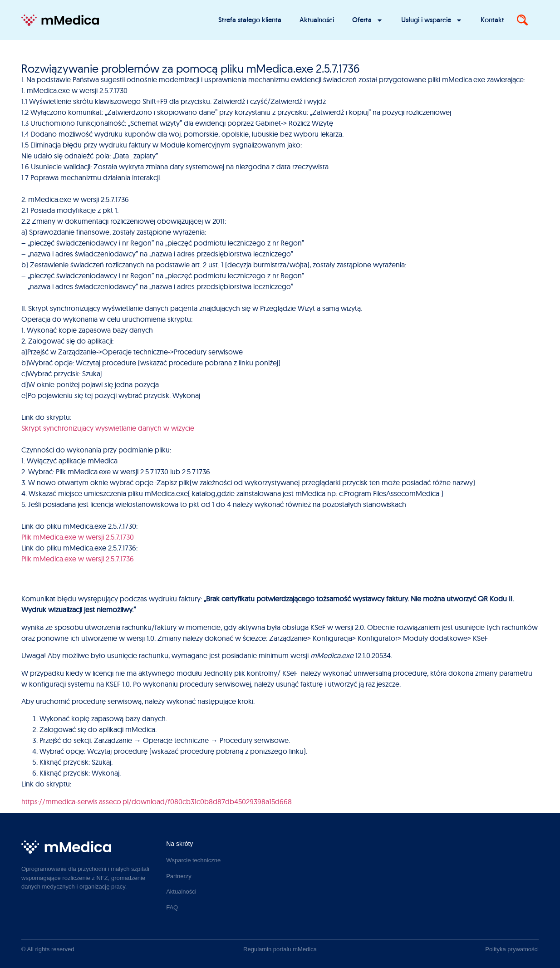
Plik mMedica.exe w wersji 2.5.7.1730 (78, 537)
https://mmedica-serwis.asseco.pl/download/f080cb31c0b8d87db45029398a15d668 (157, 801)
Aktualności (317, 20)
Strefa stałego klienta (250, 20)
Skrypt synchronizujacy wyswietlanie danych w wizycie (108, 428)
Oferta (368, 20)
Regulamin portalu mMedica (280, 949)
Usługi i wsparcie (432, 20)
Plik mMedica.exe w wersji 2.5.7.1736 (78, 559)
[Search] (522, 20)
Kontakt (492, 20)
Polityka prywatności (512, 949)
